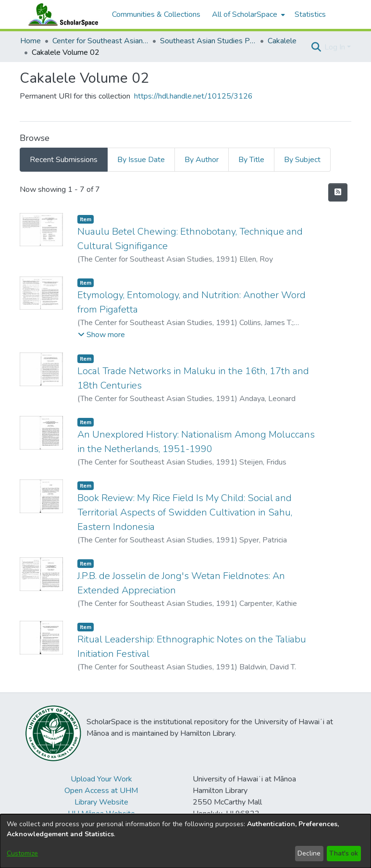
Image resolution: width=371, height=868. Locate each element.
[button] (316, 47)
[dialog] (185, 841)
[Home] (61, 14)
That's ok (344, 853)
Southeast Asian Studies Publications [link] (208, 41)
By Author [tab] (202, 160)
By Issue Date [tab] (141, 160)
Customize (22, 853)
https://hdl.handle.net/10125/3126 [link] (193, 96)
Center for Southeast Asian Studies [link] (100, 41)
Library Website (101, 802)
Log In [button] (336, 47)
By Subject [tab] (302, 160)
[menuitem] (247, 14)
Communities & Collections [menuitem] (156, 14)
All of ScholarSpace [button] (245, 14)
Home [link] (31, 41)
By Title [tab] (251, 160)
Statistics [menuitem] (310, 14)
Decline (309, 853)
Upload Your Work (101, 779)
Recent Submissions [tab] (64, 160)
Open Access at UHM (101, 791)
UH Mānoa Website (101, 814)
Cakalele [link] (282, 41)
